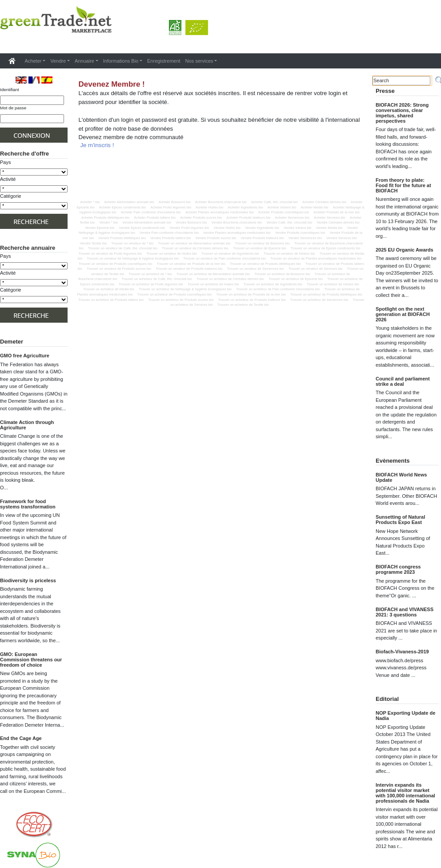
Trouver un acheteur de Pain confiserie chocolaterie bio (278, 289)
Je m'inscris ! (97, 145)
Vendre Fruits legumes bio (189, 228)
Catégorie (11, 196)
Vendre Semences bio (305, 238)
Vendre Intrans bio (297, 228)
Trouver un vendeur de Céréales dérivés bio (195, 248)
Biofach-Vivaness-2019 (402, 652)
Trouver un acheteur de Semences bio (319, 300)
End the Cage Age (21, 738)
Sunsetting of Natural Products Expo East (400, 520)
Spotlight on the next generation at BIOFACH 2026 (403, 314)
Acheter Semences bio (292, 218)
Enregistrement (164, 61)
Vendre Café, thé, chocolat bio (289, 222)
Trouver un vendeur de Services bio (316, 269)
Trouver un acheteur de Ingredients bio (273, 284)
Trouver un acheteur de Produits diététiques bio (326, 294)
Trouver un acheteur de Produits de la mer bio (251, 294)
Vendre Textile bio (94, 243)
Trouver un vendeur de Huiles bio (171, 254)
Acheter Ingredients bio (246, 207)
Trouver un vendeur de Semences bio (255, 269)
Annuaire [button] (84, 61)
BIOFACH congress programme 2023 (398, 569)
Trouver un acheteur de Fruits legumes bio (151, 284)
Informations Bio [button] (121, 61)
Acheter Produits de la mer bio (337, 212)
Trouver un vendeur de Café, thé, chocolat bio (123, 248)
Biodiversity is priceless (28, 580)
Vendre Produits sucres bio (216, 238)
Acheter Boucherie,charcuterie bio (221, 202)
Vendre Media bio (329, 228)
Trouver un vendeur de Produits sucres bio (119, 269)
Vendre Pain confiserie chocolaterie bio (169, 233)
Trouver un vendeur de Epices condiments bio (326, 248)
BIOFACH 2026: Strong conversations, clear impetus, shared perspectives (402, 113)
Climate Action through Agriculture (27, 425)
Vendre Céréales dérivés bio (338, 222)
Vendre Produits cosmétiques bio (300, 233)
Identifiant (10, 90)
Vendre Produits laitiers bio (170, 238)
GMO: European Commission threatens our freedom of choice (31, 660)
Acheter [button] (33, 61)
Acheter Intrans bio (282, 207)
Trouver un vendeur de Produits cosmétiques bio (116, 264)
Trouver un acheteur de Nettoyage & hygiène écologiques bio (185, 289)
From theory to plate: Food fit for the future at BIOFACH (403, 185)
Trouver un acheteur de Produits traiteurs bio (252, 300)
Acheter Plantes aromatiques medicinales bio (220, 212)
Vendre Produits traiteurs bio (263, 238)
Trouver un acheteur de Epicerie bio (296, 279)
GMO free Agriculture (25, 356)
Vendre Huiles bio (227, 228)
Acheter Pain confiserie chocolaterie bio (151, 212)
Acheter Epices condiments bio (123, 207)
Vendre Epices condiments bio (142, 228)
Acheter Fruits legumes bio (170, 207)
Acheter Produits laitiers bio (155, 218)
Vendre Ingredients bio (262, 228)
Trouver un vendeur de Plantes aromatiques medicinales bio (316, 258)
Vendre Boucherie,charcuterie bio (237, 222)
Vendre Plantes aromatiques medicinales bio (237, 233)
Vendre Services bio (341, 238)
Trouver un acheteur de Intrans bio (333, 284)
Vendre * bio (108, 222)
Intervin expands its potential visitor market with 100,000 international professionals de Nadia (405, 793)
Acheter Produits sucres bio (201, 218)
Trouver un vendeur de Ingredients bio (230, 254)
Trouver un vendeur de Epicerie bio (260, 248)
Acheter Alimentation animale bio (129, 202)
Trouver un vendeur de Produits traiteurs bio (189, 269)
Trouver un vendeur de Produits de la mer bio (191, 264)
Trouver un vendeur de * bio (132, 243)
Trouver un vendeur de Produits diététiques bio (265, 264)
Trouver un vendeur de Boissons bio (263, 243)
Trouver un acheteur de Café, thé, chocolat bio (157, 279)
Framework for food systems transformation (28, 504)
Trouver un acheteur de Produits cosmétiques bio (175, 294)
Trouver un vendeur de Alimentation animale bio (194, 243)
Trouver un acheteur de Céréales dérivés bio (230, 279)
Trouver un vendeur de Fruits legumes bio (110, 254)
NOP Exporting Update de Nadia (405, 716)
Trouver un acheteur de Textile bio (243, 305)
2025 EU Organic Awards (405, 250)
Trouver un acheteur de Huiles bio (213, 284)
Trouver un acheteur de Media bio (109, 289)
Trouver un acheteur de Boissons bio (282, 274)
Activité (8, 179)
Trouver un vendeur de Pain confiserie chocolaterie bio (225, 258)
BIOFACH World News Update (401, 477)
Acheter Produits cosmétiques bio (284, 212)
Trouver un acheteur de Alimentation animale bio (213, 274)
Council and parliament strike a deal (403, 381)
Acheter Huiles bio (209, 207)
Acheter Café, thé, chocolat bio (275, 202)
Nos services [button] (199, 61)
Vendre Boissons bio (191, 222)
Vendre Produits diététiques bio (122, 238)
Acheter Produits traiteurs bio (248, 218)
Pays (5, 162)
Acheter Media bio (314, 207)
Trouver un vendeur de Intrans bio (289, 254)
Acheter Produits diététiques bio (106, 218)
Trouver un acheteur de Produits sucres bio (181, 300)
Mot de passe (13, 108)
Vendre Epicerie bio (100, 228)
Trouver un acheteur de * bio (150, 274)
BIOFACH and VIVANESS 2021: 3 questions (405, 612)
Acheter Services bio (330, 218)
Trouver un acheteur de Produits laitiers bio (111, 300)
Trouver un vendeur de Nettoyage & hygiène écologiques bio (133, 258)
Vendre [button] (58, 61)
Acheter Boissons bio (175, 202)
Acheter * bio (90, 202)
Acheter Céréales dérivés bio (324, 202)
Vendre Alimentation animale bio (147, 222)
